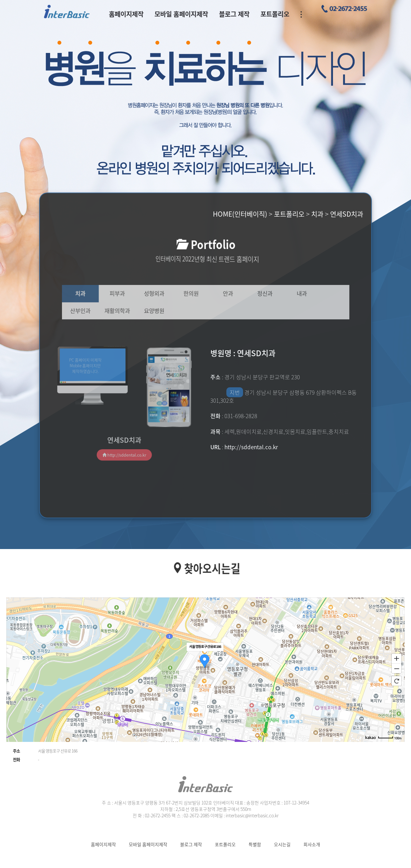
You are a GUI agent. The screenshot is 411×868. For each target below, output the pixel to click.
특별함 (255, 844)
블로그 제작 (234, 14)
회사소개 (312, 844)
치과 (96, 295)
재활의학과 (128, 310)
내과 (290, 295)
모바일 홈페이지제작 (181, 14)
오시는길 (282, 844)
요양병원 (160, 310)
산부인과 (96, 310)
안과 (225, 295)
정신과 (258, 295)
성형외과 (160, 295)
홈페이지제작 (126, 14)
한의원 (193, 295)
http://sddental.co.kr (124, 445)
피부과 (128, 295)
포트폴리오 (275, 14)
